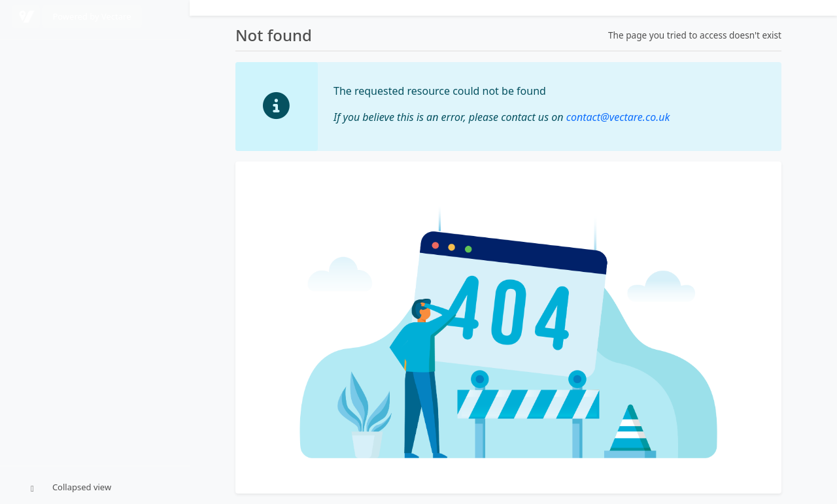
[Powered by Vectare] (26, 17)
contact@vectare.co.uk (618, 117)
